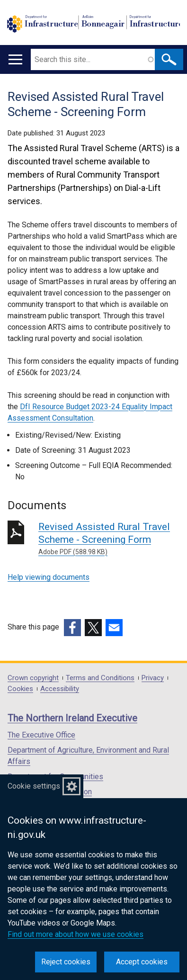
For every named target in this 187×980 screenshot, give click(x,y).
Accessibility (60, 689)
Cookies (20, 689)
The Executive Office (41, 735)
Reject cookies (66, 962)
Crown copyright (33, 678)
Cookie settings (34, 786)
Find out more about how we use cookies (76, 934)
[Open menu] (15, 59)
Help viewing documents (49, 577)
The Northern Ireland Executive (72, 718)
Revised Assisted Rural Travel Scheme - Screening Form (109, 539)
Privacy (153, 678)
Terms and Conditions (100, 678)
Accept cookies (142, 962)
